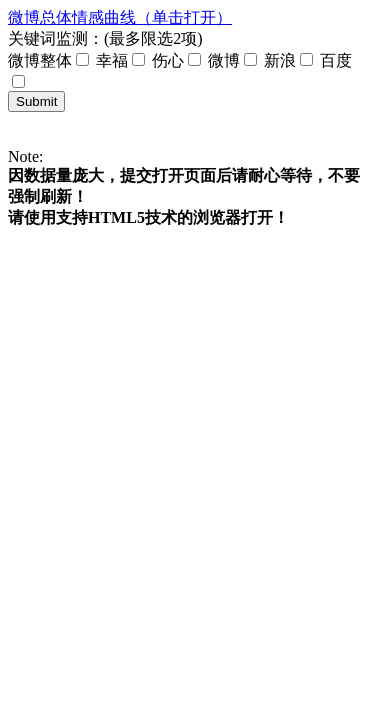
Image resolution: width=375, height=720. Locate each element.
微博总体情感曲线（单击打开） (120, 17)
